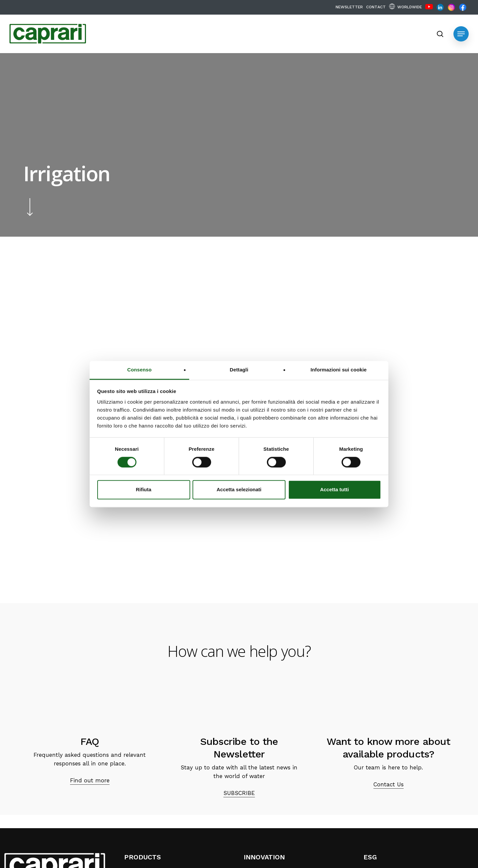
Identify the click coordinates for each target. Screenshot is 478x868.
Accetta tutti (334, 490)
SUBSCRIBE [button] (239, 793)
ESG (370, 857)
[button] (461, 34)
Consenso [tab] (139, 370)
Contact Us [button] (389, 784)
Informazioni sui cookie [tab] (339, 370)
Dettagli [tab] (239, 370)
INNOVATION (264, 857)
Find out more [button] (90, 780)
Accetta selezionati (239, 490)
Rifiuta (144, 490)
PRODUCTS (143, 857)
